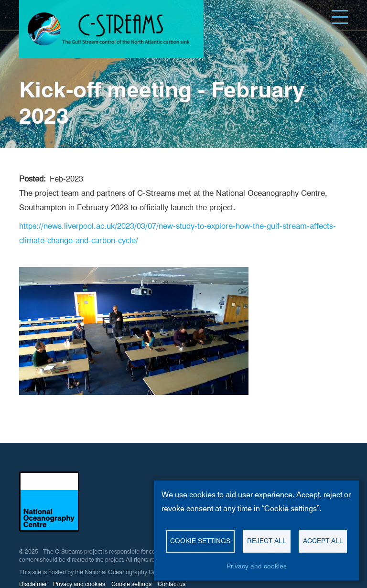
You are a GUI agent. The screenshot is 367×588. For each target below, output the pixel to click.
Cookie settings (131, 584)
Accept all (323, 541)
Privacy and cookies (79, 584)
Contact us (172, 584)
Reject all (267, 541)
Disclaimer (33, 584)
